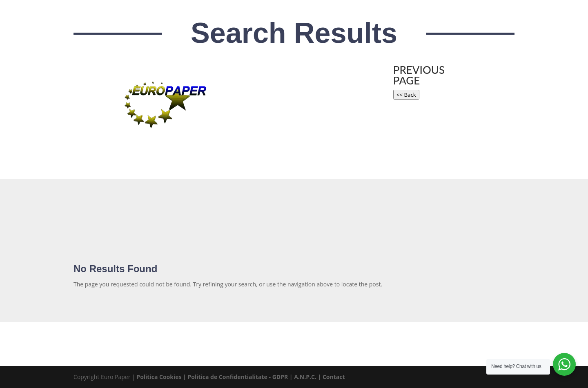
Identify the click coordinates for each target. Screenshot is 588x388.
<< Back (406, 95)
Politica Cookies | (162, 377)
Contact (334, 377)
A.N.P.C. (305, 377)
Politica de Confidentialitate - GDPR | (241, 377)
